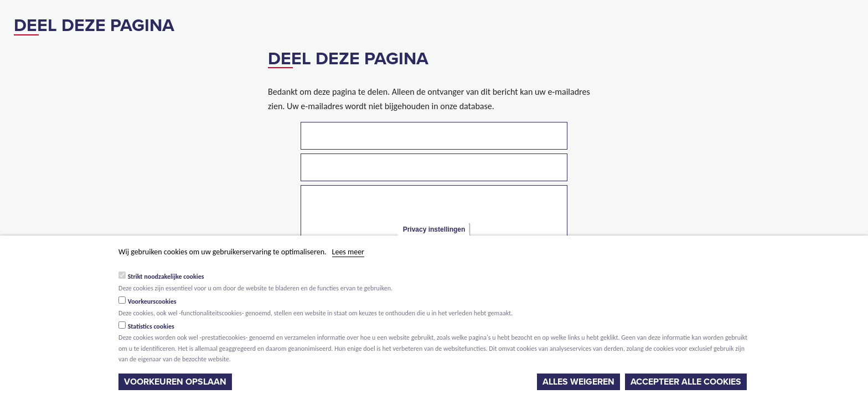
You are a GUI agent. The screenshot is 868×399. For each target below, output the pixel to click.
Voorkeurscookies (152, 301)
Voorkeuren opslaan (175, 382)
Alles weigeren (578, 382)
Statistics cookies (151, 326)
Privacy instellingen (434, 229)
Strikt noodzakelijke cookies (166, 277)
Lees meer (348, 252)
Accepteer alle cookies (686, 382)
